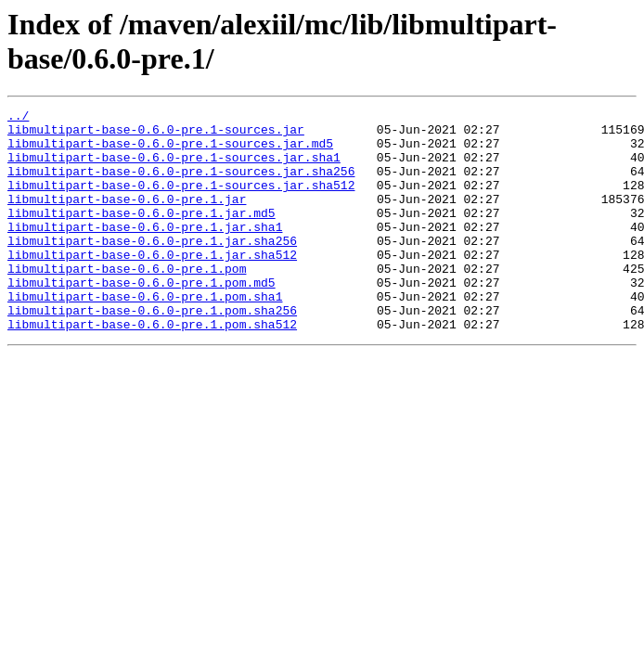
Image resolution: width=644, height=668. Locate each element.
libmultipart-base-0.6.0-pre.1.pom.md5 (142, 318)
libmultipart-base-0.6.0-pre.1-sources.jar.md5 (170, 151)
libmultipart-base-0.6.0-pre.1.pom (127, 302)
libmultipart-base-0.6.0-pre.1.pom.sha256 (152, 352)
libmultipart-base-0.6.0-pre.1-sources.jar (156, 135)
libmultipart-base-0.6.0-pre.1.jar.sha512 (152, 285)
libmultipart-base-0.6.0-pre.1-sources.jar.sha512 (181, 201)
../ (18, 118)
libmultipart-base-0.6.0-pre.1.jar (127, 218)
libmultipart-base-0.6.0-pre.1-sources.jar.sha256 (181, 185)
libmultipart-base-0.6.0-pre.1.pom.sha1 (145, 335)
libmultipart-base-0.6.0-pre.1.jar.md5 (142, 235)
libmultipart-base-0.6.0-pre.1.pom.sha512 (152, 368)
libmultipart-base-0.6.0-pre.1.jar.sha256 (152, 268)
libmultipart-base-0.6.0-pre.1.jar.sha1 (145, 251)
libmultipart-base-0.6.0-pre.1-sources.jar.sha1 (174, 168)
